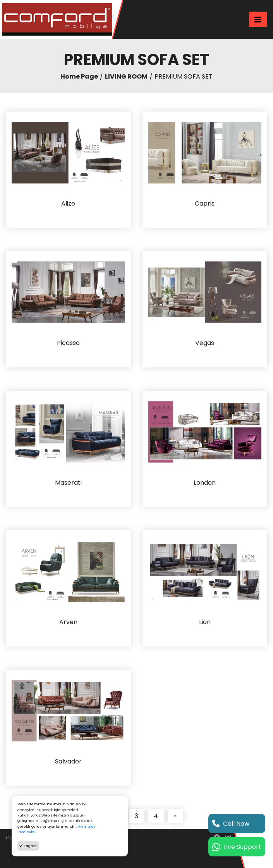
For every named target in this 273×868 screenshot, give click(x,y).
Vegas (205, 343)
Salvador (68, 762)
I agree (28, 846)
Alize (68, 204)
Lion (205, 622)
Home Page (79, 76)
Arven (68, 622)
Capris (205, 204)
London (205, 483)
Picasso (68, 343)
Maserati (68, 483)
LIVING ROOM (126, 76)
